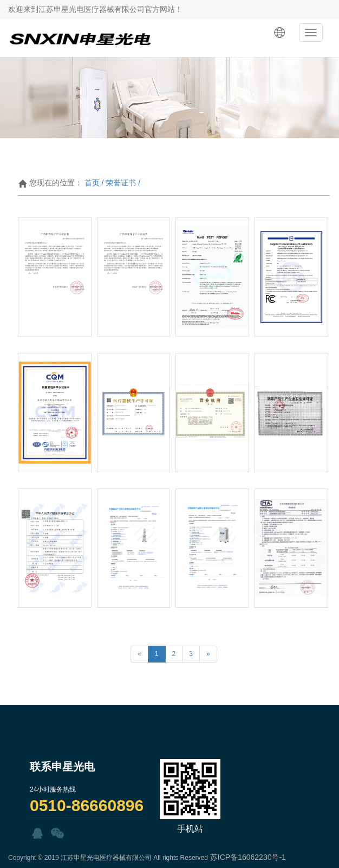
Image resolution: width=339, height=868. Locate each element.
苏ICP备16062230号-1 (248, 857)
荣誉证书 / (123, 183)
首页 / (94, 183)
